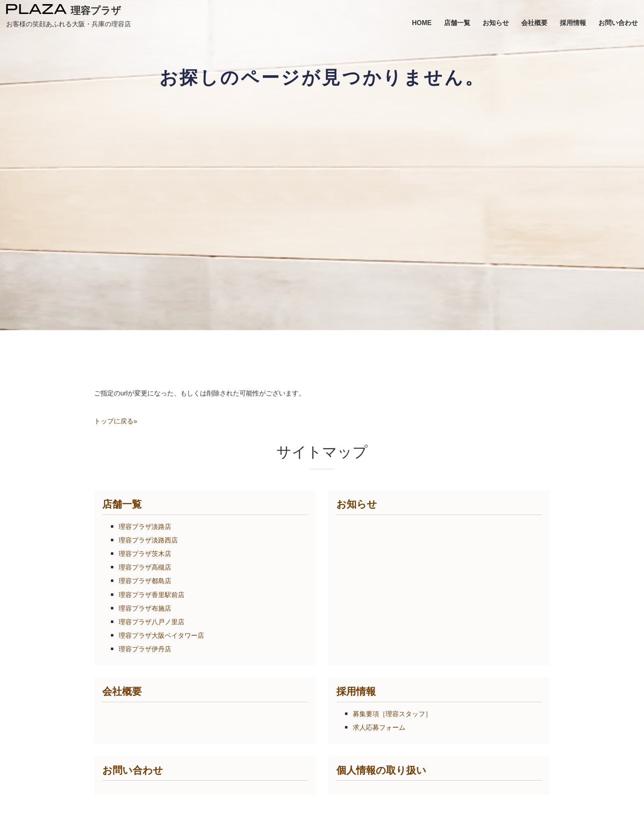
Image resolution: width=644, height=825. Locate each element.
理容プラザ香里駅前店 (152, 595)
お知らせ (357, 504)
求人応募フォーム (379, 727)
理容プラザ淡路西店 (148, 540)
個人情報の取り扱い (381, 770)
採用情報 (356, 691)
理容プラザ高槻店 (145, 567)
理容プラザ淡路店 (145, 527)
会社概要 (122, 691)
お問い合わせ (133, 770)
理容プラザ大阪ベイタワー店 (161, 635)
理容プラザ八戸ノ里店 (152, 622)
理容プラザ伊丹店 (145, 649)
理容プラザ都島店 (145, 581)
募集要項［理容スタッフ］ (392, 714)
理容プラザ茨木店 (145, 554)
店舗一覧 (122, 504)
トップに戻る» (116, 421)
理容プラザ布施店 (145, 608)
